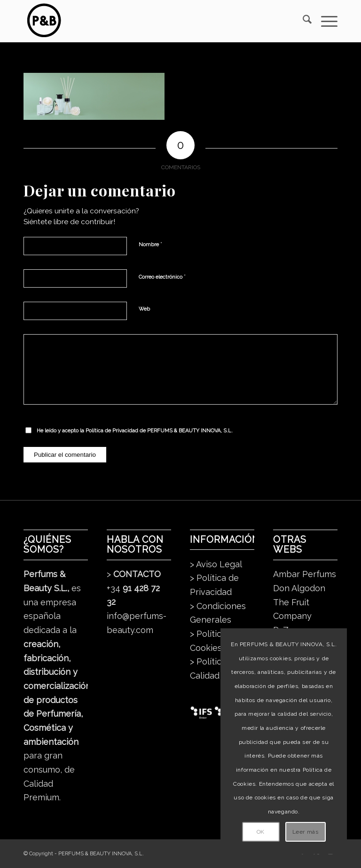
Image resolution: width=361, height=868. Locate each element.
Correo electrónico (162, 277)
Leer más (306, 832)
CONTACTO (137, 574)
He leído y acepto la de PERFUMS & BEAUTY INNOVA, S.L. (135, 431)
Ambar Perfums (305, 574)
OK (261, 832)
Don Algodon (299, 588)
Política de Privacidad (112, 431)
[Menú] (325, 21)
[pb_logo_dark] (43, 21)
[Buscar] (302, 21)
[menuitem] (302, 21)
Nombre (150, 244)
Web (144, 309)
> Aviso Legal (216, 564)
